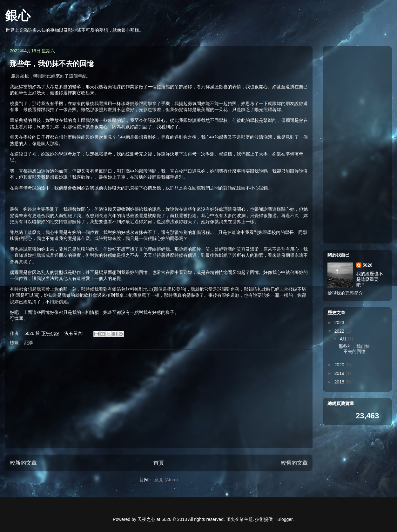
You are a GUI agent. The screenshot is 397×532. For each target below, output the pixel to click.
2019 (340, 373)
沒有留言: (75, 333)
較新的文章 (23, 463)
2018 (340, 382)
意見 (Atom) (166, 480)
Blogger (285, 519)
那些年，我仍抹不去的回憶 (52, 64)
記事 (29, 342)
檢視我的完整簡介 (345, 293)
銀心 (18, 16)
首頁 (159, 463)
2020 (340, 365)
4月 (344, 339)
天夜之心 (146, 519)
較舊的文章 (294, 463)
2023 (340, 323)
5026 (368, 265)
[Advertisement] (159, 399)
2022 (340, 331)
